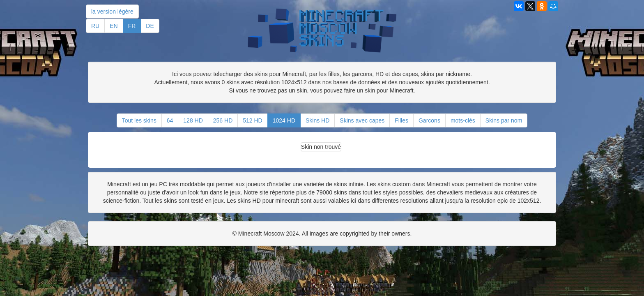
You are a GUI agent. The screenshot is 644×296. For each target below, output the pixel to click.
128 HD (193, 120)
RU (95, 26)
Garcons (429, 120)
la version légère (112, 12)
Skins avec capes (362, 120)
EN (114, 26)
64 (170, 120)
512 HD (252, 120)
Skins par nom (504, 120)
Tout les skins (139, 120)
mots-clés (463, 120)
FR (132, 26)
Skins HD (317, 120)
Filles (401, 120)
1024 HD (284, 120)
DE (150, 26)
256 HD (223, 120)
